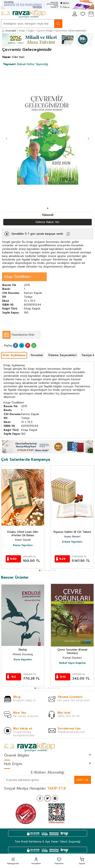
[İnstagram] (55, 798)
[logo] (23, 14)
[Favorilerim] (83, 14)
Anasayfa (9, 31)
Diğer (31, 31)
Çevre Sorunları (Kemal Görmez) (72, 652)
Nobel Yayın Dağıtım (72, 663)
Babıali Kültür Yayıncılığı (26, 64)
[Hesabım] (75, 14)
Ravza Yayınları (23, 545)
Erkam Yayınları (72, 542)
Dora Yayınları (23, 660)
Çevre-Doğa (45, 31)
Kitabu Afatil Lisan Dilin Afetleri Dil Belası (23, 534)
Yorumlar (37, 355)
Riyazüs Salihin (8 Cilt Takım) (72, 532)
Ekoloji (23, 650)
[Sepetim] (91, 14)
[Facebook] (40, 798)
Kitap (22, 31)
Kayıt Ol (83, 780)
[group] (47, 137)
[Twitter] (47, 798)
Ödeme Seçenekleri (62, 355)
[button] (48, 208)
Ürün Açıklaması (14, 355)
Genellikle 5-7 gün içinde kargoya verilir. (37, 234)
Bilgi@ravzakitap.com (71, 732)
